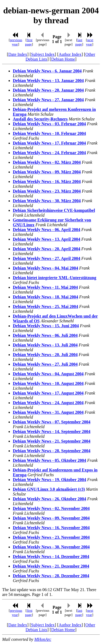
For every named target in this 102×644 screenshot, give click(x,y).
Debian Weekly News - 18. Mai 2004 (46, 297)
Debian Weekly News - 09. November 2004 (51, 518)
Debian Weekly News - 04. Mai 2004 (46, 268)
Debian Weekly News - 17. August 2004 (48, 393)
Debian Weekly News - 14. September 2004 (52, 432)
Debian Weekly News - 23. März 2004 (47, 191)
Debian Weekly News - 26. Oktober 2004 (50, 499)
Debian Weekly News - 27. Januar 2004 (48, 100)
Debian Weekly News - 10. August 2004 (48, 383)
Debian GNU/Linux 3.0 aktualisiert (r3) (49, 489)
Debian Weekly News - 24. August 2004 (48, 403)
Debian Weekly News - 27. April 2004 (47, 258)
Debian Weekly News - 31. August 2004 (48, 412)
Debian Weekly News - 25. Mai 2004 (46, 307)
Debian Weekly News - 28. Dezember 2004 (51, 576)
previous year (16, 42)
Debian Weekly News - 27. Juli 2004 (45, 364)
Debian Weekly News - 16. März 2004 (47, 182)
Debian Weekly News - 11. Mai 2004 (45, 287)
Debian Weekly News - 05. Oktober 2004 (50, 460)
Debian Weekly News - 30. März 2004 (47, 201)
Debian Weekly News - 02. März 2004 (47, 162)
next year (90, 42)
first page (29, 42)
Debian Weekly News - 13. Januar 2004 (48, 81)
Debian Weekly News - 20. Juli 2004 (45, 355)
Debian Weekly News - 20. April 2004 (47, 249)
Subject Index (43, 54)
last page (79, 42)
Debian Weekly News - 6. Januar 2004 (47, 71)
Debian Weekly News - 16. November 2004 (51, 528)
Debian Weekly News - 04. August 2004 (48, 374)
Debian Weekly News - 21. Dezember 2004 (51, 566)
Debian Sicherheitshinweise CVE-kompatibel (54, 210)
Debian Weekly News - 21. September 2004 (52, 441)
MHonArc (43, 639)
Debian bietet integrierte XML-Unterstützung (54, 278)
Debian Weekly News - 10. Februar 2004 (49, 133)
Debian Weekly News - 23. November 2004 (51, 537)
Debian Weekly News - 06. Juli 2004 (45, 335)
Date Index (18, 54)
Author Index (70, 54)
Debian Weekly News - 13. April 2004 (47, 239)
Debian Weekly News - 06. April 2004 (47, 230)
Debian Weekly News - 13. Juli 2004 (45, 345)
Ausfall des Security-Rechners (40, 119)
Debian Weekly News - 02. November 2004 (51, 508)
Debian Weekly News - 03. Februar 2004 (49, 124)
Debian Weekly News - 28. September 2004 (52, 451)
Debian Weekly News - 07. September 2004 (52, 422)
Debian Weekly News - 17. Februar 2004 (49, 143)
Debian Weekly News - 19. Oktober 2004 (50, 480)
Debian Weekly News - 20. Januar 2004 (48, 90)
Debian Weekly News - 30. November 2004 (51, 547)
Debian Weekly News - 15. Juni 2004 (46, 326)
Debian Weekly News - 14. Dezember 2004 (51, 557)
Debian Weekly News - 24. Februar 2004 (49, 153)
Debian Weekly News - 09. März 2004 (47, 172)
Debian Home (63, 59)
